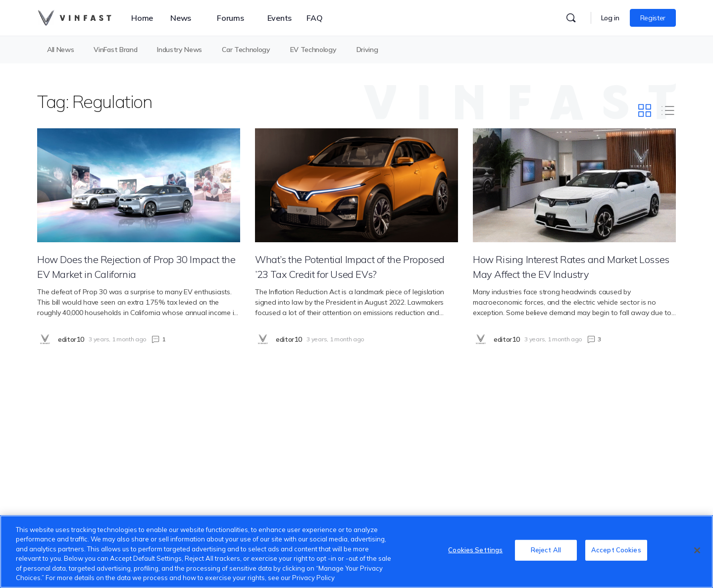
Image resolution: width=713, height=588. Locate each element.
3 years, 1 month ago (118, 339)
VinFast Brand (115, 50)
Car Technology (246, 50)
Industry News (179, 50)
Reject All (546, 550)
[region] (356, 552)
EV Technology (313, 50)
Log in (610, 18)
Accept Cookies (616, 550)
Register (653, 18)
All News (60, 50)
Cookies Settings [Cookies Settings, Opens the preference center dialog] (475, 550)
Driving (367, 50)
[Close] (697, 550)
